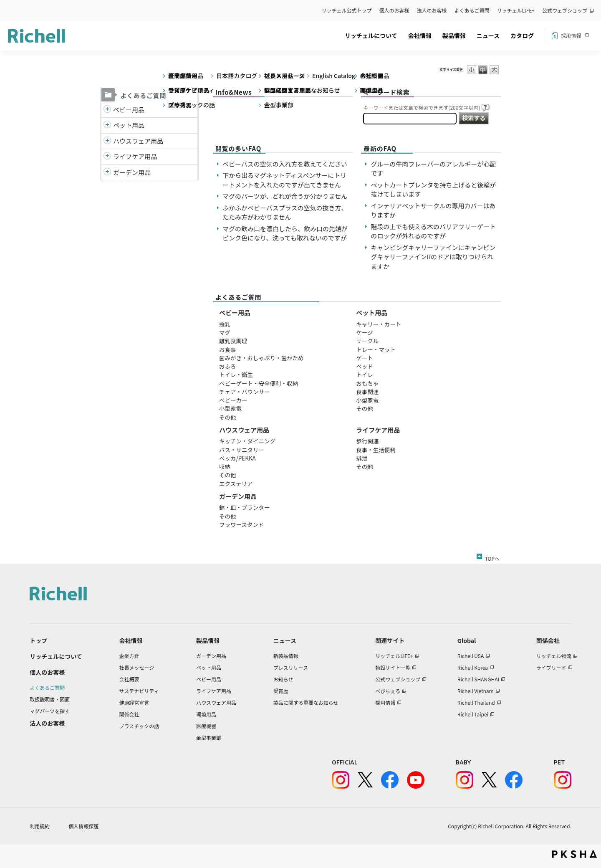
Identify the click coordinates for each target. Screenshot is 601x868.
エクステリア (236, 483)
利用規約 (40, 826)
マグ (225, 332)
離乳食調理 (233, 341)
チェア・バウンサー (245, 392)
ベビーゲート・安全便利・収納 (259, 383)
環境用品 (206, 714)
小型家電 (230, 408)
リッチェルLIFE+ (516, 10)
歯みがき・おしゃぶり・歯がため (261, 358)
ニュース (488, 35)
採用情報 (571, 35)
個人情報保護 (83, 826)
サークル (367, 341)
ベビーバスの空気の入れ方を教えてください (285, 164)
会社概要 (129, 679)
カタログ (522, 35)
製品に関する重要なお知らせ (306, 702)
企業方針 (129, 656)
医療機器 (206, 726)
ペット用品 (129, 125)
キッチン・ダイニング (247, 441)
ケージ (364, 332)
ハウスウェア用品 (138, 141)
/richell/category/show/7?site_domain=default (107, 141)
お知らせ (283, 679)
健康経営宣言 (134, 702)
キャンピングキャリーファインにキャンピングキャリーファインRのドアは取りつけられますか (433, 257)
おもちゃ (367, 383)
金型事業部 (209, 738)
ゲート (365, 358)
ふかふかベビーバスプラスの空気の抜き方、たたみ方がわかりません (285, 213)
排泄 (362, 458)
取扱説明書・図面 (50, 699)
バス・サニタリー (242, 450)
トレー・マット (376, 349)
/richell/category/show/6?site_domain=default (107, 157)
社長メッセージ (137, 667)
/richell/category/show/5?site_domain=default (107, 110)
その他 (228, 417)
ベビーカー (233, 400)
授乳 (225, 324)
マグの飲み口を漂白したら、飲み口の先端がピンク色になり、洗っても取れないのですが (285, 233)
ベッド (365, 366)
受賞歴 (281, 691)
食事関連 (367, 392)
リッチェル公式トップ (347, 10)
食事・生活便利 (376, 450)
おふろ (228, 366)
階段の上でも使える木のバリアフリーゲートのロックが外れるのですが (433, 231)
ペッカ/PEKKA (237, 458)
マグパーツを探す (50, 711)
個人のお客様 (394, 10)
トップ (38, 640)
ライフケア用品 (135, 156)
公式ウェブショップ (565, 10)
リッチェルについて (371, 35)
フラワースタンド (241, 524)
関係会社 (129, 714)
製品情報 (454, 35)
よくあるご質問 (472, 10)
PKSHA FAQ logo (574, 854)
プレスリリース (291, 667)
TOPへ (492, 557)
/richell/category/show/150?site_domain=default (107, 173)
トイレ (365, 375)
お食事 (228, 349)
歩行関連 (367, 441)
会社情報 (420, 35)
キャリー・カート (379, 324)
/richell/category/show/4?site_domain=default (107, 125)
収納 (225, 466)
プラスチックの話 (139, 726)
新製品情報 (286, 656)
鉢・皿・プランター (245, 507)
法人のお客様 (432, 10)
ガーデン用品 (132, 172)
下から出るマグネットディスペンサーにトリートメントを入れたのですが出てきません (284, 180)
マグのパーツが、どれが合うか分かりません (288, 196)
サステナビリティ (139, 691)
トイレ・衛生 (236, 375)
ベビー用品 (129, 110)
